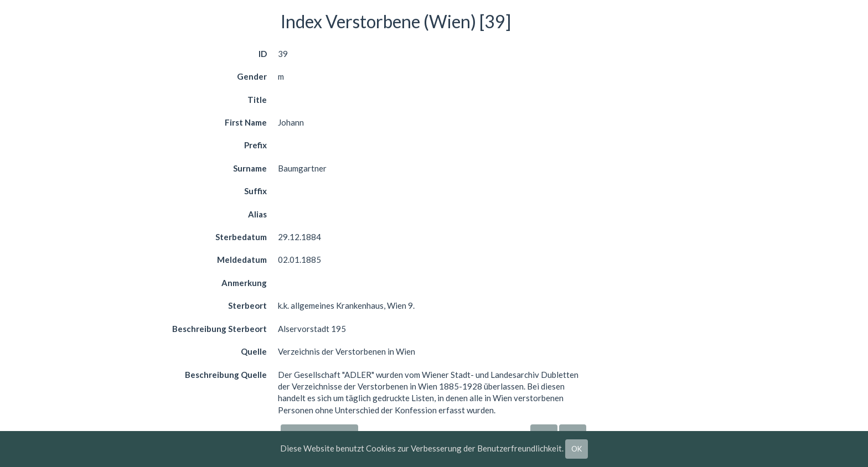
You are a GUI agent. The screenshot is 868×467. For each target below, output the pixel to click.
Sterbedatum (241, 237)
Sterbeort (247, 305)
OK (577, 449)
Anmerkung (244, 283)
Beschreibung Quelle (226, 375)
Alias (257, 214)
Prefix (255, 145)
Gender (252, 76)
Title (257, 100)
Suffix (255, 191)
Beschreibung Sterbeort (219, 329)
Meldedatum (242, 260)
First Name (246, 122)
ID (263, 54)
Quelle (254, 351)
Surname (250, 168)
